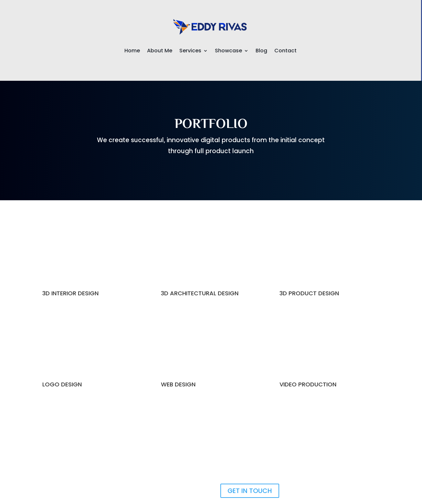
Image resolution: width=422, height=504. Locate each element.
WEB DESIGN (178, 384)
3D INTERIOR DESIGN (70, 293)
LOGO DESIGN (62, 384)
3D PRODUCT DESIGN (309, 293)
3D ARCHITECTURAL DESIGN (200, 293)
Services (190, 51)
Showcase (228, 51)
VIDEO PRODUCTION (308, 384)
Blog (261, 51)
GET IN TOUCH (250, 491)
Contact (285, 51)
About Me (160, 51)
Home (132, 51)
